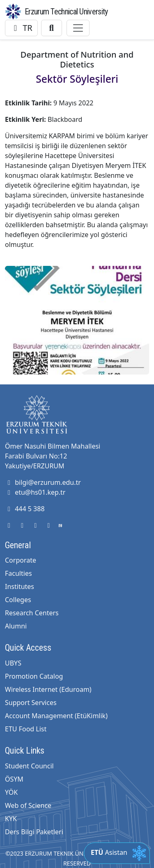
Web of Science (28, 805)
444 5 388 (25, 509)
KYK (11, 819)
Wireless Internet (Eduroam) (48, 689)
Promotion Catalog (34, 676)
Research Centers (32, 613)
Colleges (18, 600)
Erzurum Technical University (66, 12)
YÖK (11, 792)
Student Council (29, 766)
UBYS (13, 663)
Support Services (31, 703)
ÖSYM (14, 779)
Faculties (18, 573)
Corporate (21, 560)
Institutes (20, 586)
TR (21, 28)
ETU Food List (26, 729)
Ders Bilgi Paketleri (34, 832)
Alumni (16, 626)
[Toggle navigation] (78, 28)
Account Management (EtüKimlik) (56, 716)
